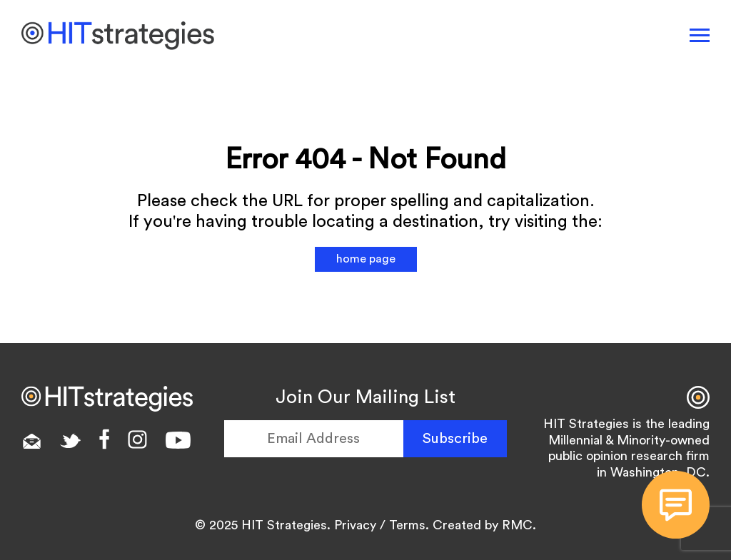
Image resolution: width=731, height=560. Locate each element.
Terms (407, 525)
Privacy (355, 525)
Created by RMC (483, 525)
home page (366, 259)
